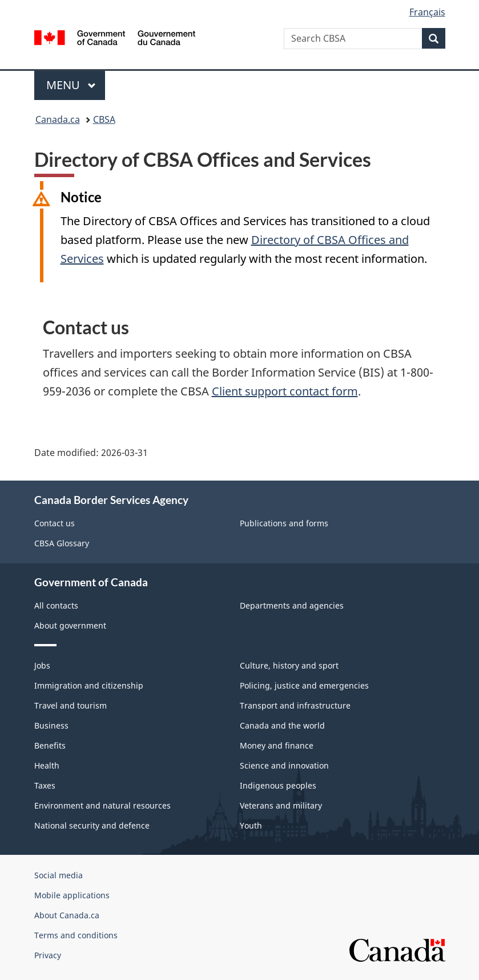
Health (47, 765)
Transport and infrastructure (295, 705)
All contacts (56, 605)
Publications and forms (284, 523)
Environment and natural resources (102, 805)
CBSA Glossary (62, 543)
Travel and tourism (71, 705)
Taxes (45, 785)
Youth (251, 825)
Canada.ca (58, 119)
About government (70, 625)
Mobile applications (72, 895)
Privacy (48, 955)
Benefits (50, 745)
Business (51, 725)
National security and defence (92, 825)
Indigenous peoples (278, 785)
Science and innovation (284, 765)
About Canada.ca (67, 915)
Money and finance (277, 745)
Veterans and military (281, 805)
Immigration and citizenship (89, 685)
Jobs (42, 665)
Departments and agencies (292, 605)
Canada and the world (282, 725)
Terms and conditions (76, 935)
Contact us (55, 523)
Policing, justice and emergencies (304, 685)
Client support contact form (285, 391)
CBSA (104, 119)
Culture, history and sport (289, 665)
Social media (59, 875)
